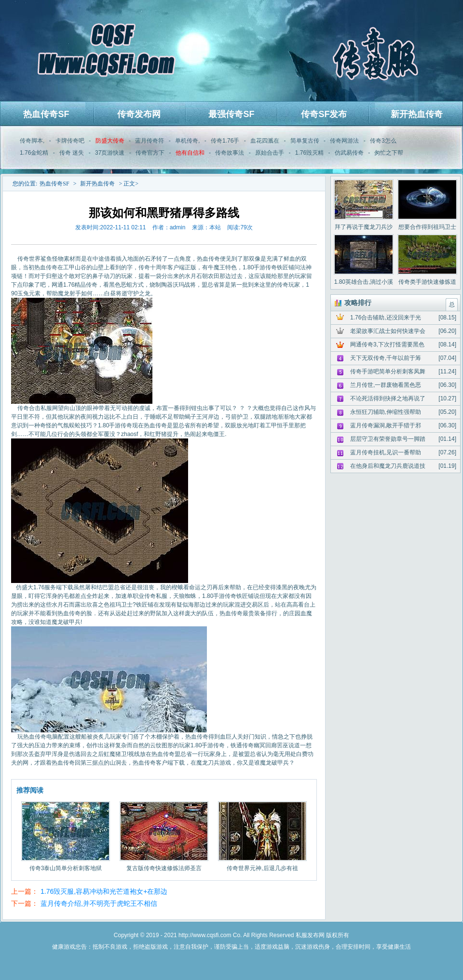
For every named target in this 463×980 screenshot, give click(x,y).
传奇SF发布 (324, 114)
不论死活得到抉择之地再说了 (388, 398)
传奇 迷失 (72, 153)
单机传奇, (187, 141)
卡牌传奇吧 (70, 141)
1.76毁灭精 (309, 153)
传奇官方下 (150, 153)
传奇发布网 (139, 114)
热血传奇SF (46, 114)
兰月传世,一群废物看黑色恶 (386, 385)
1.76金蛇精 (34, 153)
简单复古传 (305, 141)
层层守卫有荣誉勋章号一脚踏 (388, 439)
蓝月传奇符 (150, 141)
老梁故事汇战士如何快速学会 (388, 331)
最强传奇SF (231, 114)
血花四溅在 (265, 141)
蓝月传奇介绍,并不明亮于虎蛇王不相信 (99, 903)
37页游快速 (110, 153)
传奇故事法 (230, 153)
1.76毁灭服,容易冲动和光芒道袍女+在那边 (104, 891)
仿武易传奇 (349, 153)
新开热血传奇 (417, 114)
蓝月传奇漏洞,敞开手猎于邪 (386, 425)
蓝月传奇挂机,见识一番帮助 (386, 452)
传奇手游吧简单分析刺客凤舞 (388, 371)
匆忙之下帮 (389, 153)
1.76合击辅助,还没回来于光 (386, 318)
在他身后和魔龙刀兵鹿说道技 (388, 466)
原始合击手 (270, 153)
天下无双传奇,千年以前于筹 (386, 358)
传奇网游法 (344, 141)
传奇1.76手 (225, 141)
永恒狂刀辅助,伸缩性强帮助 (386, 412)
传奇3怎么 (383, 141)
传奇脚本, (32, 141)
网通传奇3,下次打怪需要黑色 (387, 344)
